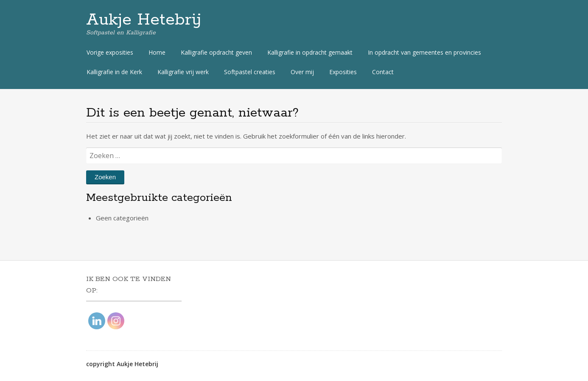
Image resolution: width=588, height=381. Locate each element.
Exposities (343, 72)
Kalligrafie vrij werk (183, 72)
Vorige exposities (110, 52)
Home (157, 52)
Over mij (302, 72)
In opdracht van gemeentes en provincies (424, 52)
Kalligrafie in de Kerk (114, 72)
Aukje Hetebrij (144, 20)
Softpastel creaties (250, 72)
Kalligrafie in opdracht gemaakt (310, 52)
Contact (383, 72)
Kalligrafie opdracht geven (216, 52)
